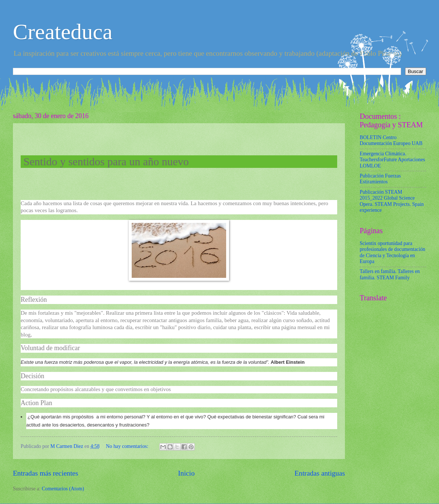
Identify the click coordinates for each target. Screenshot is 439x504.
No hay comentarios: (128, 446)
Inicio (186, 473)
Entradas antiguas (320, 473)
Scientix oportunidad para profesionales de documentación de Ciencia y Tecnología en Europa (393, 253)
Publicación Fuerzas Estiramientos (380, 179)
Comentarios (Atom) (63, 489)
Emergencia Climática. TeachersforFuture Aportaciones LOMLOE (392, 160)
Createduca (63, 32)
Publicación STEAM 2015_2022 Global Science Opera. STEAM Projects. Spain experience (392, 201)
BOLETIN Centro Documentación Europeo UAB (391, 141)
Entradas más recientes (46, 473)
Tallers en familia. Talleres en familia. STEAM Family (390, 275)
